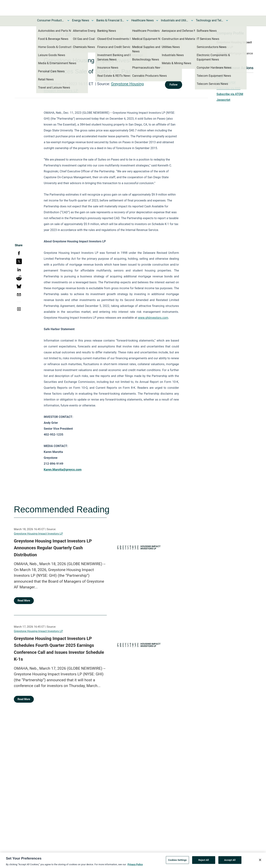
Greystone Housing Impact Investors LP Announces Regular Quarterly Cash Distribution (53, 548)
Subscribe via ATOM (230, 94)
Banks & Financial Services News (110, 20)
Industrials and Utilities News (175, 20)
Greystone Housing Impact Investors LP (38, 534)
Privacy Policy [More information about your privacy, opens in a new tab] (135, 866)
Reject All (204, 862)
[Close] (260, 862)
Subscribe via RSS (229, 88)
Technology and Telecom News (210, 20)
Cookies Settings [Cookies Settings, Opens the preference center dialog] (177, 862)
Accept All (230, 862)
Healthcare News (142, 20)
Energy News (81, 20)
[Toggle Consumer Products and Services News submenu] (68, 20)
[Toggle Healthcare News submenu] (157, 20)
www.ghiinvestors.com (153, 318)
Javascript (223, 100)
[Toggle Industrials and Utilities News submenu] (192, 20)
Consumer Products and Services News (51, 20)
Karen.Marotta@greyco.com (63, 470)
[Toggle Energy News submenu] (93, 20)
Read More (24, 601)
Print (220, 77)
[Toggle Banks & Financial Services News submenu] (127, 20)
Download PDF (226, 83)
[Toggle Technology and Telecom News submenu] (227, 20)
